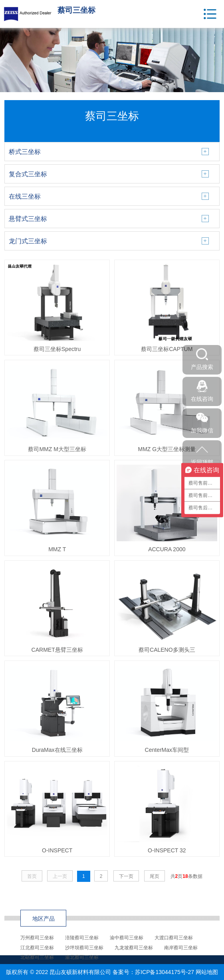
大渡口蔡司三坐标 (174, 938)
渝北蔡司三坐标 (82, 957)
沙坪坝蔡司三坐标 (84, 948)
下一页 (126, 876)
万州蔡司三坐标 (37, 938)
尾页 (155, 876)
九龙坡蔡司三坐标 (134, 948)
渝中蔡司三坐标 (127, 938)
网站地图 (207, 972)
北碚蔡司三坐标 (37, 957)
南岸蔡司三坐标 (181, 948)
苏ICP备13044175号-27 (165, 972)
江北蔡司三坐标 (37, 948)
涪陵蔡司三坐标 (82, 938)
